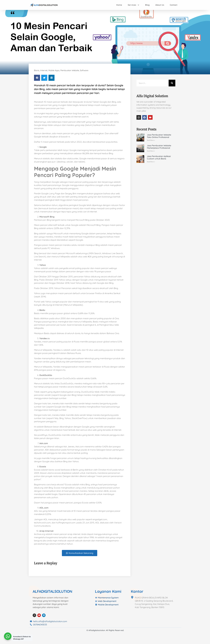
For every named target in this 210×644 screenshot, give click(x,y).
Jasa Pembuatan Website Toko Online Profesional (159, 136)
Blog (147, 5)
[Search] (172, 83)
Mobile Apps (54, 70)
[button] (37, 78)
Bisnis (37, 70)
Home (119, 5)
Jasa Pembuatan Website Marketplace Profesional (159, 147)
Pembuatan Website (70, 70)
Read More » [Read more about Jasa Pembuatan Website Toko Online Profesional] (151, 140)
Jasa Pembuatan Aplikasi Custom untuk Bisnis (159, 157)
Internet (44, 70)
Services (134, 5)
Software (84, 70)
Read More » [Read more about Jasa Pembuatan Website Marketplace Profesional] (151, 151)
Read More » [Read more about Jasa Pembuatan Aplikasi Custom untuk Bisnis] (151, 162)
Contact (174, 5)
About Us (160, 5)
